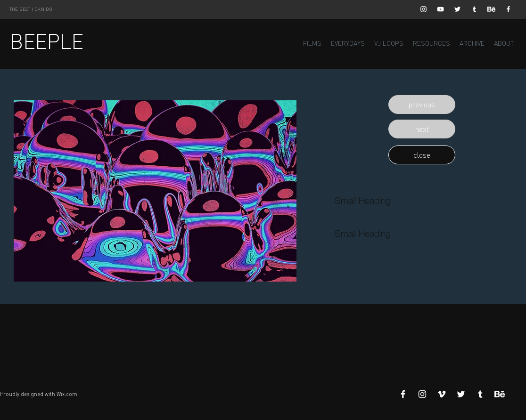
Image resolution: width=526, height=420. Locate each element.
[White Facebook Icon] (508, 9)
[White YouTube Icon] (440, 9)
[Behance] (491, 9)
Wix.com (67, 394)
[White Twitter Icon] (457, 9)
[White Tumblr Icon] (474, 9)
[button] (422, 105)
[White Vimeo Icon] (442, 394)
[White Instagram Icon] (423, 9)
